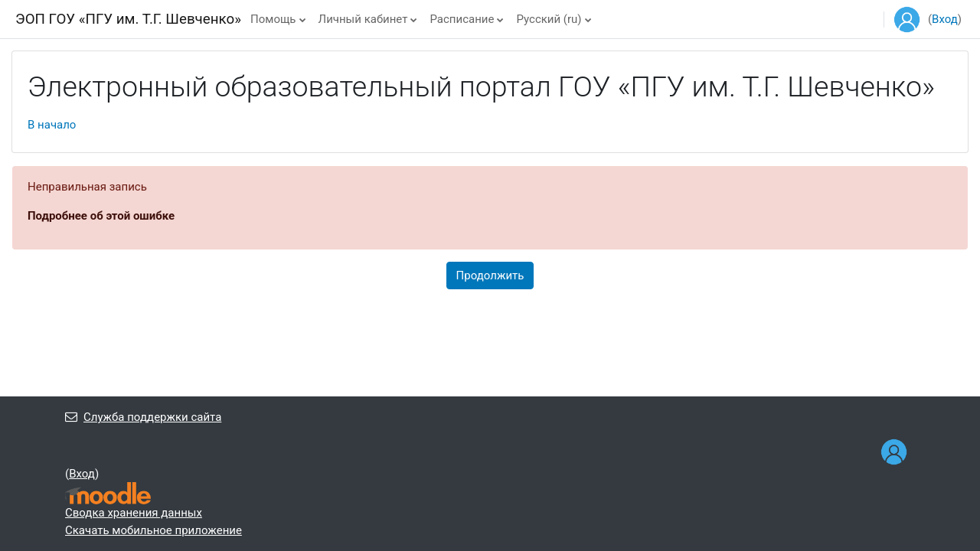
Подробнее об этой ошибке (101, 216)
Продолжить (490, 275)
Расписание (462, 19)
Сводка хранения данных (134, 513)
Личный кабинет (363, 19)
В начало (52, 125)
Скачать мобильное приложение (154, 530)
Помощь (273, 19)
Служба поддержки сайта (143, 417)
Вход (945, 19)
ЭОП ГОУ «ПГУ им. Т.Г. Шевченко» (128, 19)
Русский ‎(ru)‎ (549, 19)
